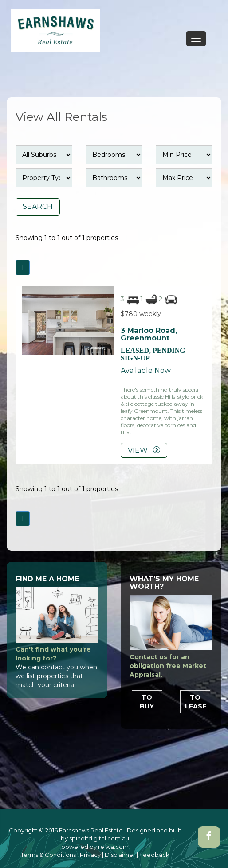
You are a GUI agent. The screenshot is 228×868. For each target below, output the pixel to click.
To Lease (196, 702)
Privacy (90, 855)
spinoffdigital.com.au (99, 838)
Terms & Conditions (48, 855)
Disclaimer (120, 855)
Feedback (154, 855)
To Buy (147, 702)
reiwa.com (113, 847)
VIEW (144, 450)
